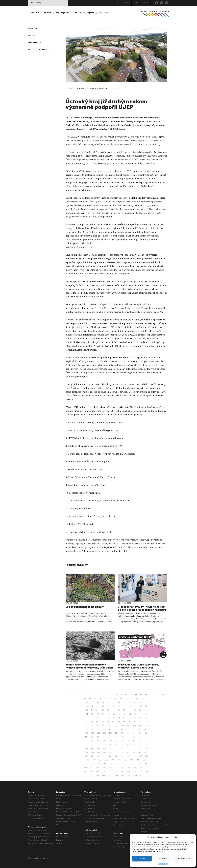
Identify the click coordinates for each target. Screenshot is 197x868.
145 (92, 741)
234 (104, 771)
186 (140, 752)
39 (145, 702)
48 (130, 706)
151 (129, 741)
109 (141, 725)
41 (92, 706)
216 (128, 764)
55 (103, 710)
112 (93, 729)
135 (98, 737)
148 (111, 741)
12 (136, 695)
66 (98, 714)
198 (146, 756)
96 (130, 722)
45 (114, 706)
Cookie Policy (163, 864)
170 (111, 748)
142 (140, 737)
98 (141, 722)
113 (99, 729)
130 (134, 733)
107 (128, 725)
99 (146, 722)
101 (92, 725)
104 (110, 725)
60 (130, 710)
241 (147, 771)
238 (128, 771)
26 (142, 699)
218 (140, 764)
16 (90, 699)
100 (86, 725)
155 (86, 745)
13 (141, 695)
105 (116, 725)
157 (98, 745)
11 (131, 695)
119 (133, 729)
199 (88, 760)
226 (122, 768)
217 (134, 764)
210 (93, 764)
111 (88, 729)
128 (122, 733)
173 (128, 748)
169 (105, 748)
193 (116, 756)
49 (135, 706)
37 (135, 702)
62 (140, 710)
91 (103, 722)
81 (114, 718)
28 (87, 702)
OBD (127, 3)
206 (132, 760)
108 (134, 725)
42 (97, 706)
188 (86, 756)
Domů (70, 89)
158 (104, 745)
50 (141, 706)
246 (116, 775)
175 (140, 748)
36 (129, 702)
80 (108, 718)
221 (91, 768)
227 (128, 768)
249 (135, 775)
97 (135, 722)
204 (119, 760)
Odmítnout (163, 859)
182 (116, 752)
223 (104, 768)
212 (104, 764)
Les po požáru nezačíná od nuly (85, 607)
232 (91, 771)
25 (137, 699)
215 (122, 764)
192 (110, 756)
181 (110, 752)
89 (92, 722)
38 (140, 702)
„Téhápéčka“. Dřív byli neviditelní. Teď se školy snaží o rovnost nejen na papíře (142, 608)
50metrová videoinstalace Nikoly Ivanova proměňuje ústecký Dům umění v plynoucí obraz (90, 668)
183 (122, 752)
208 (144, 760)
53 (92, 710)
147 (105, 741)
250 (142, 775)
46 (119, 706)
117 (122, 729)
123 (93, 733)
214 (116, 764)
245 (110, 775)
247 (123, 775)
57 (113, 710)
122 (87, 733)
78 (98, 718)
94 (119, 722)
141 (134, 737)
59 (124, 710)
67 (103, 714)
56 (108, 710)
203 (113, 760)
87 (145, 718)
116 (116, 729)
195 (128, 756)
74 (141, 714)
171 (117, 748)
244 (104, 775)
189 (92, 756)
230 (147, 768)
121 (145, 729)
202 (107, 760)
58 (119, 710)
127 (116, 733)
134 (92, 737)
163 (134, 745)
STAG (146, 3)
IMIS (136, 3)
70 (120, 714)
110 (146, 725)
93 (113, 722)
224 (110, 768)
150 (123, 741)
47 (125, 706)
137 (110, 737)
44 (108, 706)
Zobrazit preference (183, 859)
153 (140, 741)
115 (110, 729)
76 (87, 718)
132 (146, 733)
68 (109, 714)
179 (98, 752)
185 (134, 752)
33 (113, 702)
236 (116, 771)
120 (139, 729)
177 (87, 752)
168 (98, 748)
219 (146, 764)
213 (110, 764)
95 (124, 722)
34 (119, 702)
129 (128, 733)
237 (122, 771)
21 (116, 699)
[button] (192, 838)
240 (141, 771)
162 (128, 745)
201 (100, 760)
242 (91, 775)
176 (146, 748)
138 (116, 737)
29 (92, 702)
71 (125, 714)
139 (122, 737)
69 (114, 714)
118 (127, 729)
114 (105, 729)
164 (140, 745)
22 (121, 699)
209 (87, 764)
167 (92, 748)
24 (131, 699)
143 (146, 737)
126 (110, 733)
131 (140, 733)
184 (128, 752)
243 (97, 775)
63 (146, 710)
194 (122, 756)
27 (147, 699)
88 (86, 722)
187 (146, 752)
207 (138, 760)
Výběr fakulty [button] (48, 3)
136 (104, 737)
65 (92, 714)
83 (124, 718)
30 (98, 702)
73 (135, 714)
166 (86, 748)
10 (126, 695)
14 (146, 695)
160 (116, 745)
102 (98, 725)
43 (103, 706)
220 (85, 768)
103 (104, 725)
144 (86, 741)
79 (103, 718)
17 (95, 699)
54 (97, 710)
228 (135, 768)
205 (126, 760)
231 (85, 771)
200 (94, 760)
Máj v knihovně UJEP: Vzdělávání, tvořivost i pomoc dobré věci (138, 666)
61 (135, 710)
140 (128, 737)
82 (119, 718)
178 (93, 752)
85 (135, 718)
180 (105, 752)
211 (99, 764)
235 (110, 771)
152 (134, 741)
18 (100, 699)
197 (140, 756)
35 (124, 702)
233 (97, 771)
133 (86, 737)
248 (129, 775)
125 (104, 733)
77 (92, 718)
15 (85, 699)
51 (146, 706)
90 (97, 722)
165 (146, 745)
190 (98, 756)
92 (108, 722)
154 (146, 741)
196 (134, 756)
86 (140, 718)
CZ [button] (118, 3)
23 (126, 699)
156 (92, 745)
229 (141, 768)
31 (103, 702)
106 (122, 725)
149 (117, 741)
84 (129, 718)
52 (87, 710)
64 (87, 714)
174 (134, 748)
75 (146, 714)
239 (135, 771)
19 (105, 699)
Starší (165, 694)
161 (122, 745)
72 (130, 714)
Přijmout (142, 859)
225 (116, 768)
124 (98, 733)
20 (110, 699)
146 (98, 741)
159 (110, 745)
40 (87, 706)
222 (97, 768)
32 (108, 702)
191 (104, 756)
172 (122, 748)
